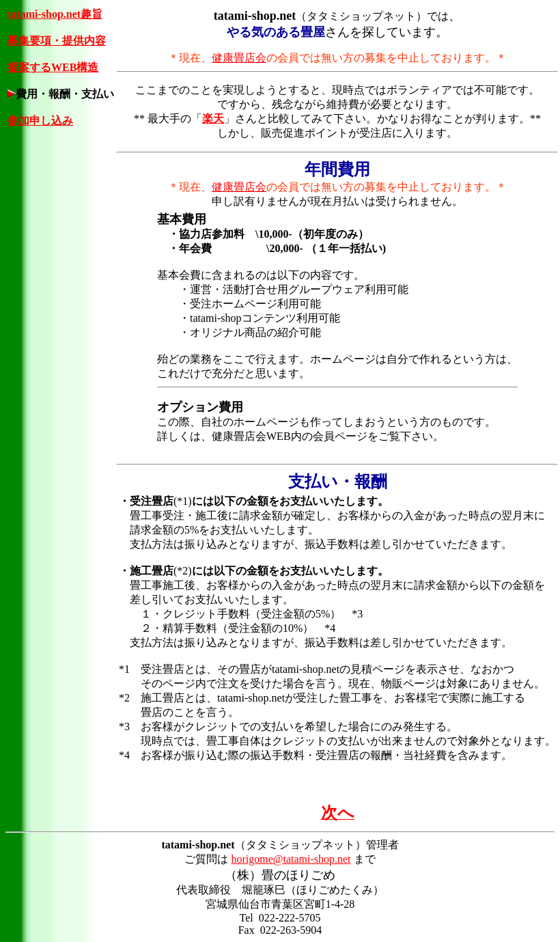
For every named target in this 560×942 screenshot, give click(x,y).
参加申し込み (40, 121)
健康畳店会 (239, 58)
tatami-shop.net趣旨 (55, 14)
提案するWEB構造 (53, 67)
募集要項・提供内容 (57, 41)
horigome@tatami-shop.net (291, 859)
